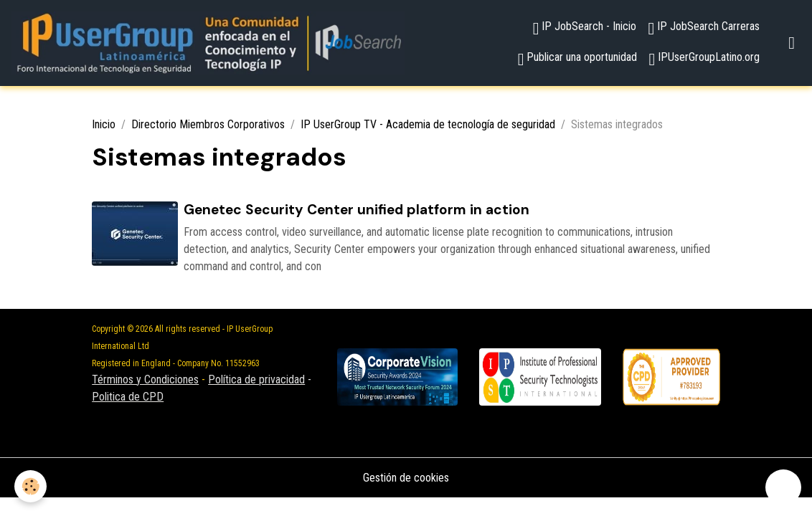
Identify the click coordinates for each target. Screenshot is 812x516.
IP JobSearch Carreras (704, 28)
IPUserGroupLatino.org (704, 59)
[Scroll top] (783, 487)
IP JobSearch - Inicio (585, 28)
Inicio (104, 124)
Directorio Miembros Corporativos (208, 124)
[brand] (208, 43)
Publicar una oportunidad (578, 59)
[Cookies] (30, 486)
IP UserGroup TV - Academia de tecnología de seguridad (428, 124)
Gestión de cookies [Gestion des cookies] (406, 478)
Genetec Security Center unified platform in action (357, 210)
